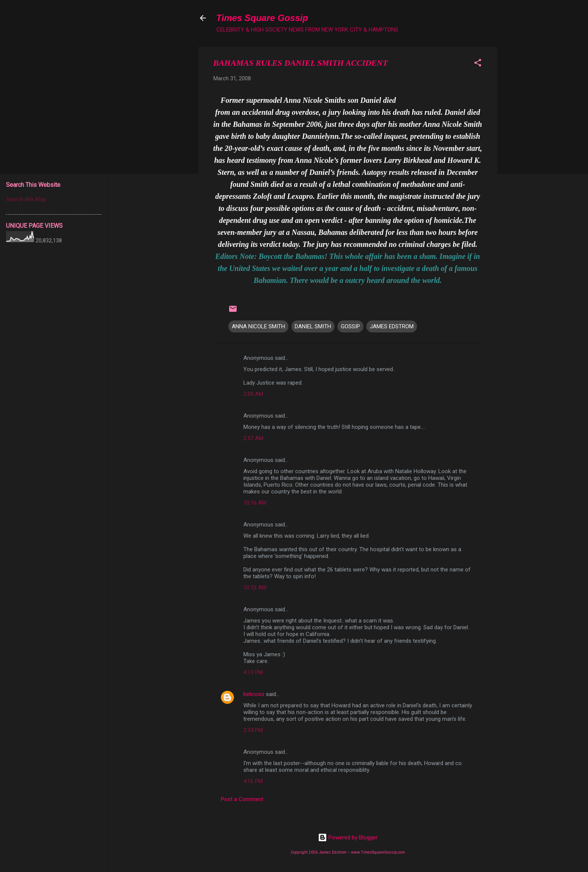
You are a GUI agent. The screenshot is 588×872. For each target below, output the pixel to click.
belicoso (254, 694)
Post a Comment (242, 799)
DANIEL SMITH (313, 326)
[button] (478, 64)
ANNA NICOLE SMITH (258, 326)
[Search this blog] (54, 199)
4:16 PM (253, 781)
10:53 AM (255, 588)
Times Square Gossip (262, 18)
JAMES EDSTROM (392, 326)
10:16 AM (255, 503)
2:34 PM (253, 730)
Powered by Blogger (348, 837)
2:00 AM (253, 394)
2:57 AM (253, 438)
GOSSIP (350, 326)
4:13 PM (253, 672)
